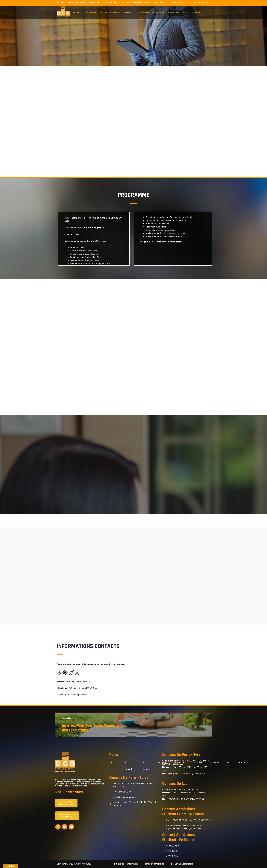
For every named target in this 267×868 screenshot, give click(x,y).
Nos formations (93, 13)
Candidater (128, 13)
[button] (78, 13)
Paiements (144, 13)
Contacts (195, 13)
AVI (185, 13)
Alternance (159, 13)
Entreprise (174, 13)
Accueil (77, 13)
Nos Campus (112, 13)
